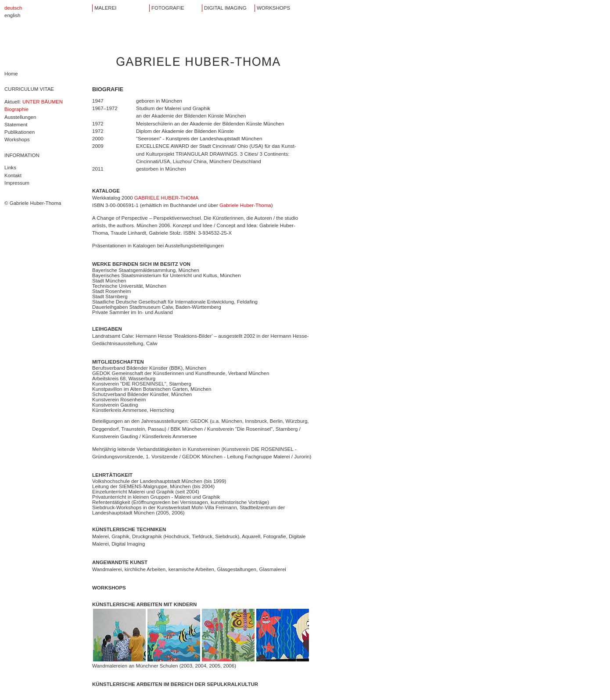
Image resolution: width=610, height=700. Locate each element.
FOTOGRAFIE (168, 8)
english (13, 15)
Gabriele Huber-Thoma (245, 205)
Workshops (17, 139)
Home (11, 74)
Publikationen (20, 132)
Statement (16, 125)
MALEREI (106, 8)
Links (10, 168)
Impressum (17, 183)
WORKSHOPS (273, 8)
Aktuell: (34, 102)
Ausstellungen (20, 117)
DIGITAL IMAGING (225, 8)
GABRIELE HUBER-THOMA (167, 198)
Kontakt (13, 175)
